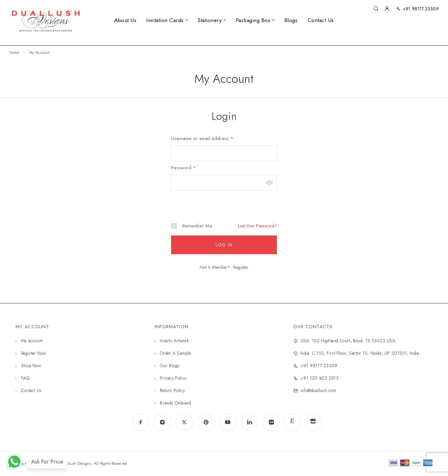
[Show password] (269, 183)
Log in (224, 245)
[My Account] (387, 9)
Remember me (192, 226)
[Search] (376, 9)
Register (241, 267)
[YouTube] (228, 422)
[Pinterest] (206, 422)
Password (184, 168)
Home (14, 53)
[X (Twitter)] (184, 422)
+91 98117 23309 (421, 9)
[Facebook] (141, 422)
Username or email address (202, 138)
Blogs (291, 20)
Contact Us (321, 20)
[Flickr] (271, 422)
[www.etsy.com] (292, 422)
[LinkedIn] (250, 422)
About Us (125, 20)
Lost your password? (257, 226)
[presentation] (214, 201)
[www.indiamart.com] (313, 422)
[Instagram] (162, 422)
